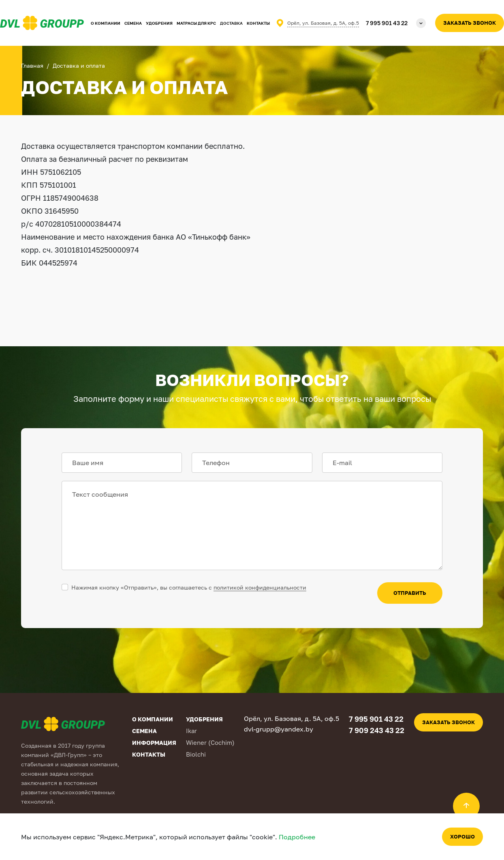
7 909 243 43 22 (377, 730)
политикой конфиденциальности (260, 587)
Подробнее (297, 837)
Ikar (191, 731)
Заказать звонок (470, 23)
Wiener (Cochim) (210, 742)
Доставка (231, 23)
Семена (133, 23)
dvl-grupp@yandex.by (279, 729)
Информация (154, 743)
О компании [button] (106, 23)
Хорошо (462, 836)
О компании (153, 719)
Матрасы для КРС (196, 23)
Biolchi (196, 754)
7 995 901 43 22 (387, 23)
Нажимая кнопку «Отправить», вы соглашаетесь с (189, 587)
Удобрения (159, 23)
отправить (410, 593)
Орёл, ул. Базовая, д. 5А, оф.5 (323, 23)
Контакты (258, 23)
